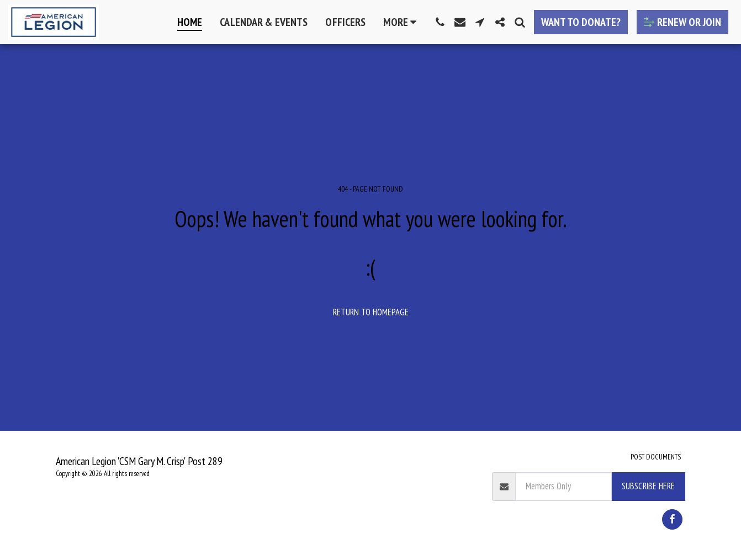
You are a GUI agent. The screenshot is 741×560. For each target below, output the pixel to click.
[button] (440, 22)
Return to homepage (371, 312)
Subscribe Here (648, 486)
